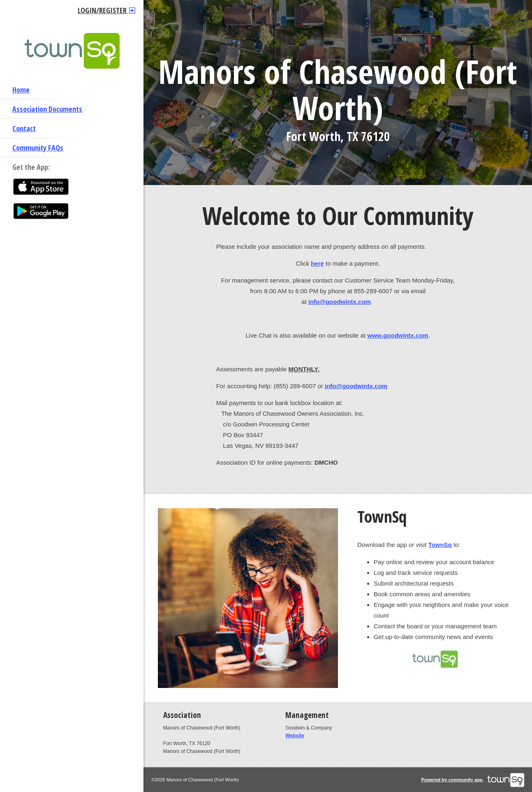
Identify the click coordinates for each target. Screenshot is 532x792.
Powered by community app (473, 780)
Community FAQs (38, 148)
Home (21, 90)
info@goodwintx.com (340, 302)
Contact (24, 128)
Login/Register (106, 10)
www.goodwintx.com (398, 335)
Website (295, 736)
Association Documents (47, 109)
